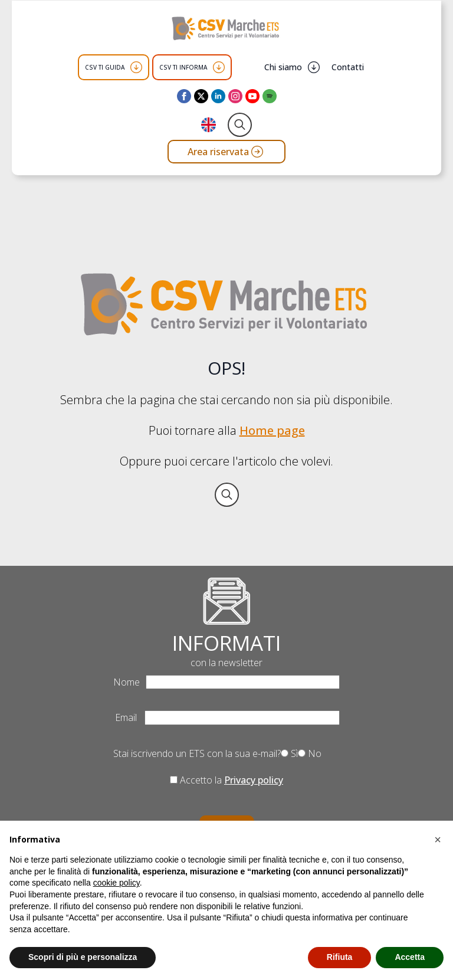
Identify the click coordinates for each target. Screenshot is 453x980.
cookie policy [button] (116, 883)
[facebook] (184, 96)
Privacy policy (254, 780)
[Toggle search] (240, 125)
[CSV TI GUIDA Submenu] (136, 67)
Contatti (348, 67)
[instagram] (235, 96)
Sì (289, 753)
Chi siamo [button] (283, 67)
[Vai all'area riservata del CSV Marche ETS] (226, 152)
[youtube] (252, 96)
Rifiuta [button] (340, 957)
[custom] (270, 96)
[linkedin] (218, 96)
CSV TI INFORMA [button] (183, 67)
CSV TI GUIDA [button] (105, 67)
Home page (272, 430)
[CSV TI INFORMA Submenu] (219, 67)
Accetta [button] (410, 957)
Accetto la (226, 780)
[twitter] (201, 96)
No (310, 753)
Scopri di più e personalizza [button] (83, 957)
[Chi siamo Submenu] (314, 67)
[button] (438, 840)
